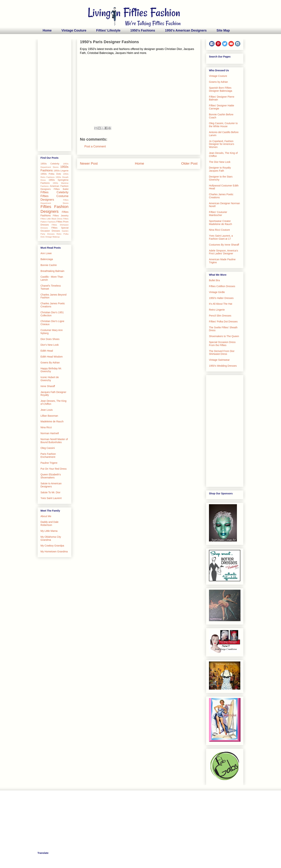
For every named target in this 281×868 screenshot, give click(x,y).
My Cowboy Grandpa (52, 546)
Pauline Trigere (49, 463)
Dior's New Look (50, 345)
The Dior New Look (220, 162)
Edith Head (47, 351)
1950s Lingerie (61, 171)
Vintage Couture (74, 30)
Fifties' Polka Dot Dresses (223, 322)
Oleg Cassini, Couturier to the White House (223, 125)
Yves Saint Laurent (51, 498)
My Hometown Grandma (54, 552)
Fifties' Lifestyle (108, 30)
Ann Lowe (46, 253)
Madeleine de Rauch (52, 421)
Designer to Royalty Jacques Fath (220, 169)
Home (47, 30)
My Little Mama (49, 531)
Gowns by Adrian (218, 82)
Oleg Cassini (48, 448)
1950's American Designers (186, 30)
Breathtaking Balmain (52, 271)
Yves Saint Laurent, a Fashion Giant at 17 (221, 237)
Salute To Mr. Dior (50, 492)
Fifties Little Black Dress (51, 219)
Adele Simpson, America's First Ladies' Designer (223, 252)
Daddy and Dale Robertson (49, 523)
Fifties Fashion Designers (54, 209)
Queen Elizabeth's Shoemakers (51, 476)
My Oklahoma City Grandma (51, 538)
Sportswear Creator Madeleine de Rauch (220, 223)
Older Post (189, 163)
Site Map (223, 30)
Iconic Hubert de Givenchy (50, 379)
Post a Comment (95, 146)
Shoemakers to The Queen (224, 336)
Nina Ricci (46, 427)
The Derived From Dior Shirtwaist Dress (222, 353)
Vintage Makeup (52, 237)
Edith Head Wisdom (52, 357)
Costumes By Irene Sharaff (224, 245)
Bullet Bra (214, 280)
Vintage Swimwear (219, 360)
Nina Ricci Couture (219, 230)
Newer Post (89, 163)
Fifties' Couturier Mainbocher (218, 214)
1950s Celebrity (50, 164)
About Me (46, 516)
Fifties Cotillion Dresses (222, 286)
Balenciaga (47, 259)
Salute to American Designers (51, 485)
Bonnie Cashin (49, 265)
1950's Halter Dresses (221, 298)
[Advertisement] (54, 95)
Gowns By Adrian (50, 363)
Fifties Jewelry (61, 216)
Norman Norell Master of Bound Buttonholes (54, 441)
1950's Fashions (143, 30)
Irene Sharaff (48, 386)
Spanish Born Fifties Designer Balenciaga (221, 89)
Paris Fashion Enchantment (48, 455)
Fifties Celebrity (54, 192)
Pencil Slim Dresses (220, 316)
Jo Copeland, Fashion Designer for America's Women (222, 144)
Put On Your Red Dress (54, 469)
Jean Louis (47, 410)
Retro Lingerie (217, 310)
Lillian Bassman (49, 416)
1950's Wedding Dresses (223, 366)
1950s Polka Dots (51, 174)
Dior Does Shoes (50, 339)
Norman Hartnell (50, 433)
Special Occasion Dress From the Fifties (222, 344)
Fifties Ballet (61, 189)
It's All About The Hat (221, 304)
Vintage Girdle (217, 292)
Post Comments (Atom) (147, 174)
